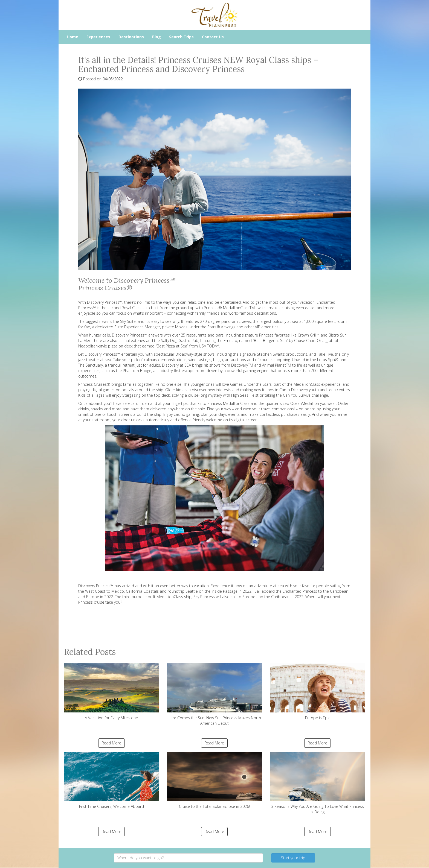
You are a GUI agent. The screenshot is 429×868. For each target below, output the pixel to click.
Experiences (98, 37)
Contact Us (213, 37)
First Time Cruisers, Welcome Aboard (111, 780)
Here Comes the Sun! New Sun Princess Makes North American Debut (215, 695)
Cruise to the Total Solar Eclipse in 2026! (215, 780)
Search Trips (181, 37)
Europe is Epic (318, 692)
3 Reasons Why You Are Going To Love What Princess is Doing (318, 783)
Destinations (131, 37)
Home (73, 37)
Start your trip (293, 858)
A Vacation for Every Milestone (111, 692)
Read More (111, 743)
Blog (156, 37)
